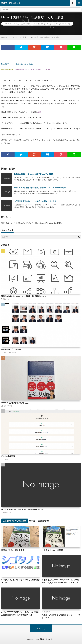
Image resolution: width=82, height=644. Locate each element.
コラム (6, 352)
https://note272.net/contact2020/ (49, 223)
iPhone (5, 512)
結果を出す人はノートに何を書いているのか (56, 24)
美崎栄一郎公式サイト (47, 639)
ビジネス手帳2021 (8, 456)
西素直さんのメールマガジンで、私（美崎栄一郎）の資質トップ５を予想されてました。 (61, 581)
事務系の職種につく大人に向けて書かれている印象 (34, 174)
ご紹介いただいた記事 (23, 24)
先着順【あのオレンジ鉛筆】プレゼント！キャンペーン (61, 616)
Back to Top (41, 629)
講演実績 (6, 299)
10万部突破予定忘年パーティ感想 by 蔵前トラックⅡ (35, 201)
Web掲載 (37, 24)
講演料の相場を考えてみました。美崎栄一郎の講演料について (24, 296)
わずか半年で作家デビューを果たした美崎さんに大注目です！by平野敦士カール (20, 613)
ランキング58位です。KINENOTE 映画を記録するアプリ (22, 510)
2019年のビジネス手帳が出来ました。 (15, 403)
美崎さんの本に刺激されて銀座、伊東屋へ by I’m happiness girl (40, 188)
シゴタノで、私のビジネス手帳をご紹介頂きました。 (20, 581)
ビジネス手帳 (8, 406)
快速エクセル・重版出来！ (13, 550)
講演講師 (47, 612)
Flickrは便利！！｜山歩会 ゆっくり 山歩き (18, 64)
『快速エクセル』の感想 (52, 550)
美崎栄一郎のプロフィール (11, 349)
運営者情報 (12, 352)
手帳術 (6, 459)
